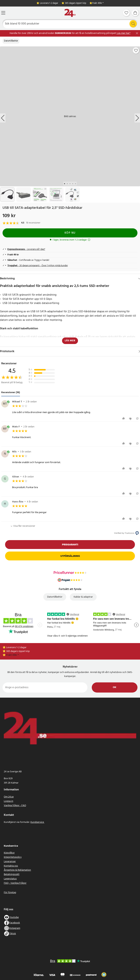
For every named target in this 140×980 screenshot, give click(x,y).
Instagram (15, 928)
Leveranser (10, 862)
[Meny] (3, 13)
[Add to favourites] (136, 51)
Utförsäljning (70, 556)
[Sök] (70, 24)
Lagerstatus (10, 879)
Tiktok (13, 934)
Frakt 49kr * (98, 3)
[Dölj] (139, 279)
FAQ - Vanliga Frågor (15, 883)
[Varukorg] (135, 13)
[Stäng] (137, 33)
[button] (104, 975)
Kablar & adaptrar (83, 597)
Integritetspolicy (13, 857)
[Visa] (139, 351)
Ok (115, 687)
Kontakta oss (11, 866)
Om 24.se (9, 797)
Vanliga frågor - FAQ (15, 806)
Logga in (9, 801)
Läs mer (70, 341)
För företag (10, 893)
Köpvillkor (9, 853)
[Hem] (70, 13)
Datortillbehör (11, 41)
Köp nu (70, 233)
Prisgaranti (70, 545)
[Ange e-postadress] (45, 687)
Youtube (14, 917)
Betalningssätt (12, 874)
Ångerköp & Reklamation (17, 870)
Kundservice (37, 822)
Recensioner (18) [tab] (11, 393)
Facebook (15, 923)
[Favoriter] (126, 13)
